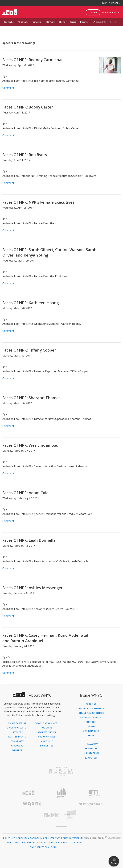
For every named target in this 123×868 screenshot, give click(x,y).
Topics (73, 22)
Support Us (99, 22)
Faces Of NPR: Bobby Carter (28, 107)
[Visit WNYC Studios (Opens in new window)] (95, 793)
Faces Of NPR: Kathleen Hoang (31, 303)
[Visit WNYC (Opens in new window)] (28, 793)
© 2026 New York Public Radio (20, 838)
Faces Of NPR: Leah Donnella (29, 540)
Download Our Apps (47, 723)
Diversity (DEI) (91, 731)
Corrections (11, 843)
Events (17, 732)
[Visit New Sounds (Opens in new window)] (91, 804)
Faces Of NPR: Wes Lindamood (30, 445)
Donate (93, 12)
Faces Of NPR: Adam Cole (25, 493)
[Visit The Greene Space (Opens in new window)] (91, 815)
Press (91, 736)
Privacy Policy (60, 838)
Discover (84, 22)
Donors (91, 722)
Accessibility (76, 838)
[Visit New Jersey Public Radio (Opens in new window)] (32, 815)
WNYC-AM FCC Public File (43, 847)
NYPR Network (111, 3)
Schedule (37, 22)
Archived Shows (47, 732)
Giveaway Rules (29, 843)
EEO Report (76, 843)
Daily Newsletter (17, 728)
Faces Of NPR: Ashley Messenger (33, 588)
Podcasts (47, 728)
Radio (11, 22)
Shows (62, 22)
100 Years (50, 22)
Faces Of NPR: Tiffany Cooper (29, 350)
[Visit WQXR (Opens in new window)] (32, 804)
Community (17, 741)
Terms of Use (44, 838)
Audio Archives (47, 737)
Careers (91, 727)
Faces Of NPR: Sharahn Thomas (31, 398)
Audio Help (47, 741)
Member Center (111, 12)
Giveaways (17, 746)
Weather (17, 750)
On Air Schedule (17, 723)
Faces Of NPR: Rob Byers (25, 155)
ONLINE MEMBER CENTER (91, 713)
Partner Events (17, 737)
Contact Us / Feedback (91, 709)
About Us (91, 704)
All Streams (23, 22)
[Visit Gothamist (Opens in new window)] (62, 793)
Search (113, 22)
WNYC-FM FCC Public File (54, 843)
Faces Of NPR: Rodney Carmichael (34, 60)
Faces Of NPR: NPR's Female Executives (38, 202)
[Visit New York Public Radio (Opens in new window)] (61, 772)
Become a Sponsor (91, 718)
